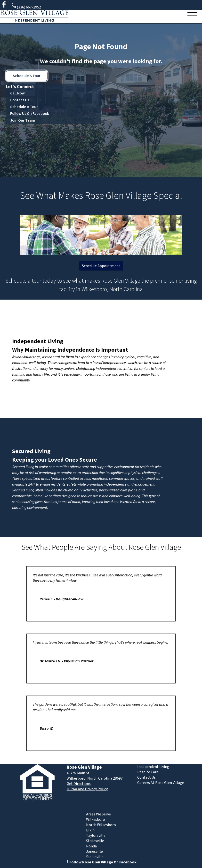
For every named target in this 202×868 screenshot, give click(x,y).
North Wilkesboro (101, 825)
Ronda (91, 846)
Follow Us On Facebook (30, 114)
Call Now (17, 93)
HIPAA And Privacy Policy (87, 789)
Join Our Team (23, 120)
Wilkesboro (96, 820)
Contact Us (20, 100)
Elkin (90, 830)
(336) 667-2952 (26, 6)
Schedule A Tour (27, 76)
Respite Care (148, 772)
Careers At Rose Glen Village (161, 783)
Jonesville (94, 852)
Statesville (95, 841)
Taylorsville (96, 836)
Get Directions (79, 784)
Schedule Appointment (101, 266)
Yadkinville (95, 857)
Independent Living (38, 341)
